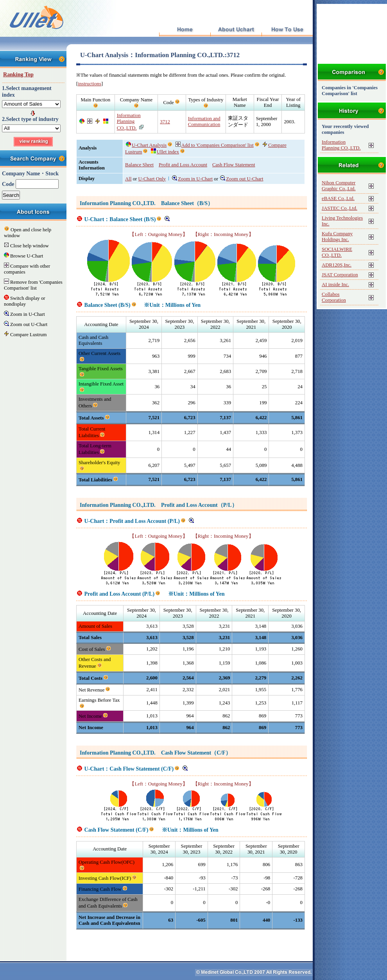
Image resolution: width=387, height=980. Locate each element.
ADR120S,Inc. (337, 265)
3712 (165, 122)
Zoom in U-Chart (192, 179)
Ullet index (165, 152)
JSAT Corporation (340, 275)
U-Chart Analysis (146, 145)
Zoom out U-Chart (242, 179)
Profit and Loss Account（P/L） (199, 505)
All (128, 179)
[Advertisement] (192, 941)
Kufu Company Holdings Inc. (337, 237)
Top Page (185, 30)
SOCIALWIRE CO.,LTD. (337, 252)
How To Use (287, 30)
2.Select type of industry (30, 119)
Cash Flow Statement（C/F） (196, 753)
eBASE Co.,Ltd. (338, 198)
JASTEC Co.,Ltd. (340, 208)
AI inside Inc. (335, 285)
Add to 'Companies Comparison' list (215, 145)
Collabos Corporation (334, 297)
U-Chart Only (152, 179)
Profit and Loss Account (183, 165)
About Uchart (236, 30)
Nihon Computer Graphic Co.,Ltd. (339, 186)
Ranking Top (18, 74)
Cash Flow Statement (234, 165)
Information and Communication (204, 122)
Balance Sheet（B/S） (187, 203)
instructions (90, 84)
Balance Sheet (139, 165)
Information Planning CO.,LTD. (129, 122)
